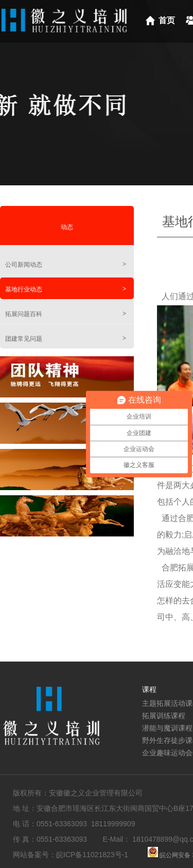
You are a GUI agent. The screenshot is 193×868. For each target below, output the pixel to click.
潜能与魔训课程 (167, 728)
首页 (167, 20)
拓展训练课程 (164, 716)
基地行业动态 (66, 289)
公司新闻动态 (66, 264)
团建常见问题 (66, 338)
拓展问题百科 (66, 314)
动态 (67, 227)
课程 (149, 689)
